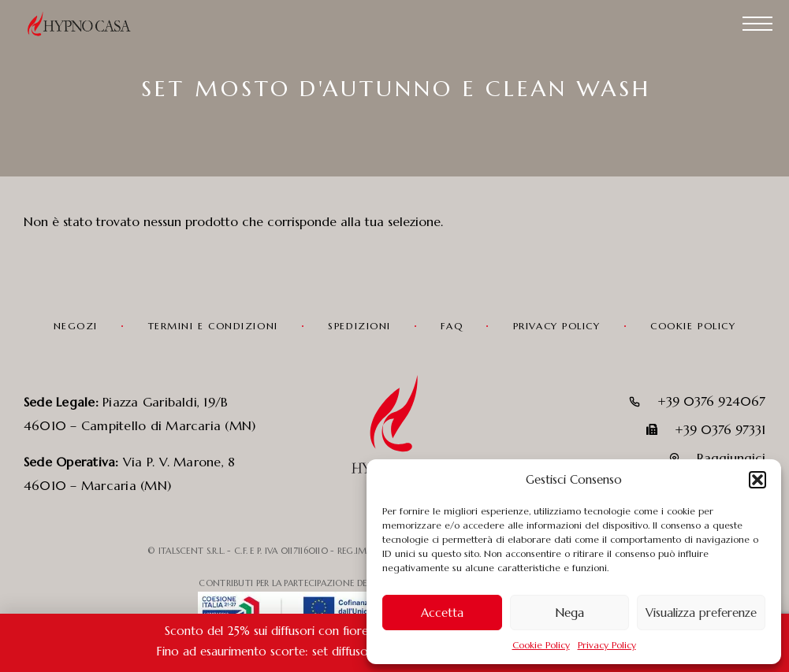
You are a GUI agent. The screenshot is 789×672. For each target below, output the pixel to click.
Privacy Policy (607, 645)
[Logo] (87, 24)
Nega (569, 613)
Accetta (442, 613)
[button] (757, 480)
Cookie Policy (541, 645)
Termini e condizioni (213, 326)
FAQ (452, 326)
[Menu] (757, 24)
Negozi (76, 326)
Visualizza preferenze (701, 613)
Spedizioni (359, 326)
